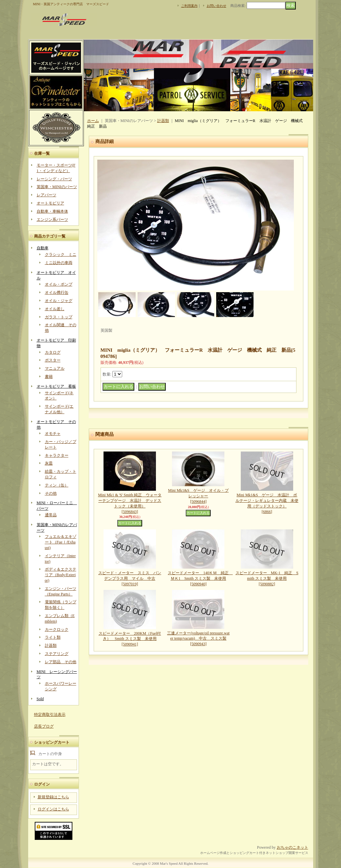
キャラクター (57, 455)
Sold (40, 699)
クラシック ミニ (61, 255)
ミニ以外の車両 (59, 263)
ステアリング (57, 654)
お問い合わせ (217, 6)
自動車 (43, 248)
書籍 (49, 377)
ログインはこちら (53, 809)
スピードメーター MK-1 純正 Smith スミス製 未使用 (267, 578)
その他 (51, 493)
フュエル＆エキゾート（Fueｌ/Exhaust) (61, 542)
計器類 (51, 646)
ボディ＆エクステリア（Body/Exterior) (61, 575)
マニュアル (55, 368)
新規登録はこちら (53, 797)
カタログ (53, 352)
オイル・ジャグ (59, 301)
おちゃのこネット (293, 847)
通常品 (51, 515)
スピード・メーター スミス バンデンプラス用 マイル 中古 (130, 578)
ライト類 (53, 637)
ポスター (53, 360)
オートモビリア (50, 203)
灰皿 (49, 463)
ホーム (93, 121)
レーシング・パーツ (54, 179)
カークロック (57, 629)
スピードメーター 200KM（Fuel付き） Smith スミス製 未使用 (130, 639)
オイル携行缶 (57, 292)
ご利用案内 (189, 6)
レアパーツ (47, 195)
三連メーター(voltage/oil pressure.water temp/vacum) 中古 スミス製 (198, 639)
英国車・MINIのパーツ (57, 187)
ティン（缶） (57, 485)
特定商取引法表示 (50, 715)
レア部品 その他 (61, 662)
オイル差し (55, 309)
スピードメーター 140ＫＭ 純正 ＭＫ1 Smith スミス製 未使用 (200, 578)
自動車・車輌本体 (52, 211)
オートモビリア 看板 (56, 386)
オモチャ (53, 434)
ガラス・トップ (59, 317)
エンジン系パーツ (52, 220)
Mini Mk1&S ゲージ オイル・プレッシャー (198, 496)
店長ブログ (44, 726)
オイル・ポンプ (59, 284)
